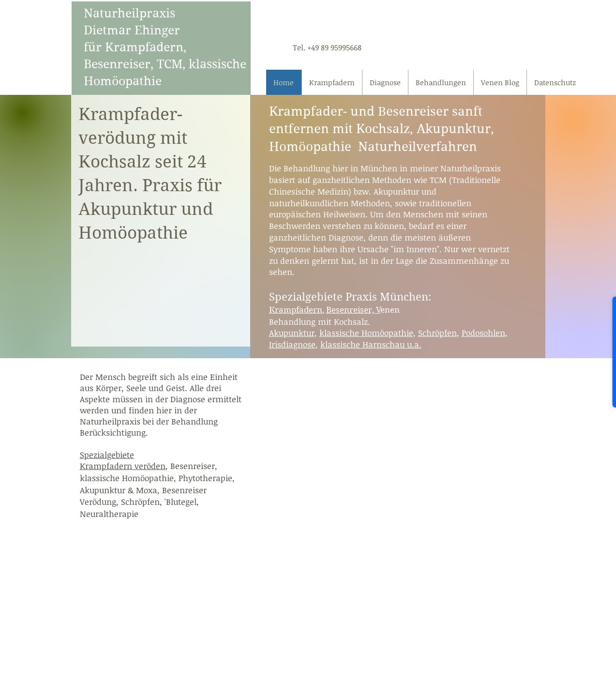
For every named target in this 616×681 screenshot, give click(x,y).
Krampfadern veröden (123, 466)
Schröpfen (437, 333)
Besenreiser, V (353, 310)
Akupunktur (292, 333)
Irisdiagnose (292, 344)
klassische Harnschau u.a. (371, 344)
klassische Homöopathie (366, 333)
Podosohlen (483, 333)
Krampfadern (296, 310)
